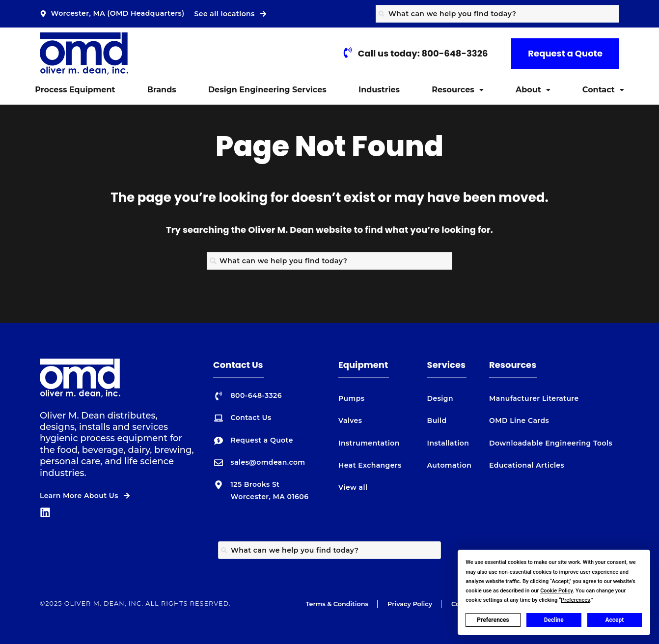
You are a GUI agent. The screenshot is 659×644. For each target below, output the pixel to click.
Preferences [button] (575, 600)
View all (353, 487)
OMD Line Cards (519, 420)
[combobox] (497, 14)
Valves (350, 420)
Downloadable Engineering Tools (551, 443)
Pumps (351, 398)
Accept (614, 620)
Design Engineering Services (267, 90)
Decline (554, 620)
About (533, 90)
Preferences (493, 620)
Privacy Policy (410, 604)
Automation (450, 465)
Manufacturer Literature (534, 398)
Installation (448, 443)
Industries (379, 90)
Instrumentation (369, 443)
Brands (162, 90)
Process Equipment (75, 90)
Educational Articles (527, 465)
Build (437, 420)
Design (440, 398)
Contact (603, 90)
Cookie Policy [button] (556, 591)
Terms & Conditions (337, 604)
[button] (458, 90)
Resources (458, 90)
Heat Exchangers (370, 465)
